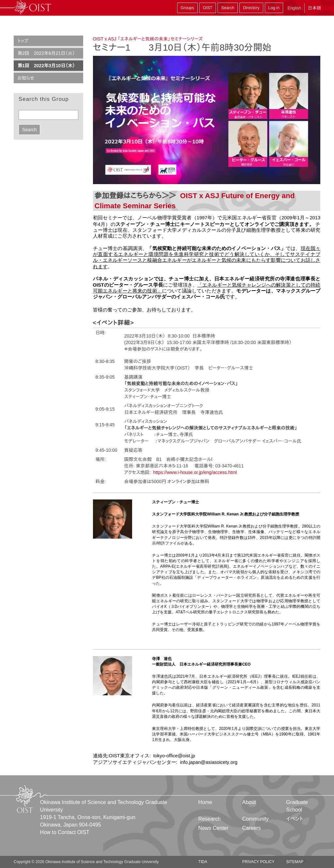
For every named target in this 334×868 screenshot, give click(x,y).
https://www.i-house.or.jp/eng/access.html (195, 472)
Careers (252, 828)
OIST (208, 8)
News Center (213, 828)
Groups (187, 8)
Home (205, 802)
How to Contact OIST (65, 832)
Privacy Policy (258, 862)
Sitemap (295, 862)
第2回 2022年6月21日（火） (46, 53)
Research (209, 819)
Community (256, 819)
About (249, 802)
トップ (23, 41)
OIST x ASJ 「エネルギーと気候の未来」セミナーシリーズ (148, 39)
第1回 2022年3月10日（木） (46, 66)
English (294, 8)
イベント (295, 819)
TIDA (203, 862)
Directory (251, 8)
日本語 (314, 8)
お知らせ (26, 78)
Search (228, 8)
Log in (274, 8)
